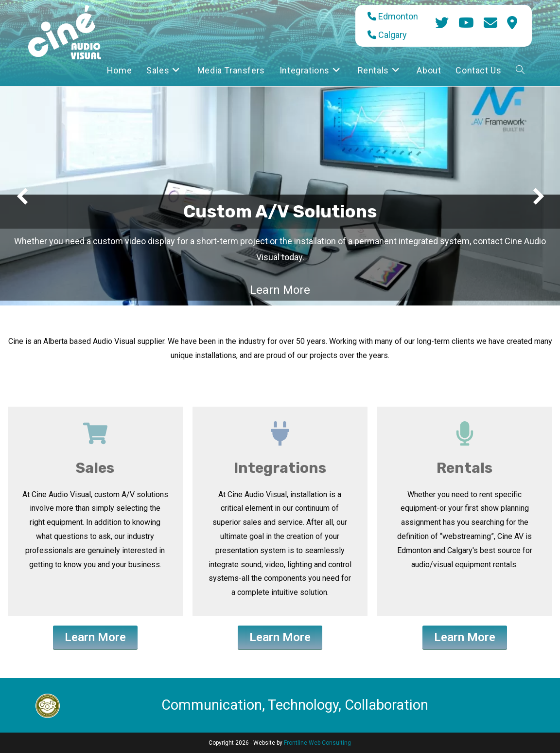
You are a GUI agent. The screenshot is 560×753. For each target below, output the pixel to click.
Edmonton (393, 16)
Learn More (280, 290)
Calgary (387, 35)
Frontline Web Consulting (317, 743)
